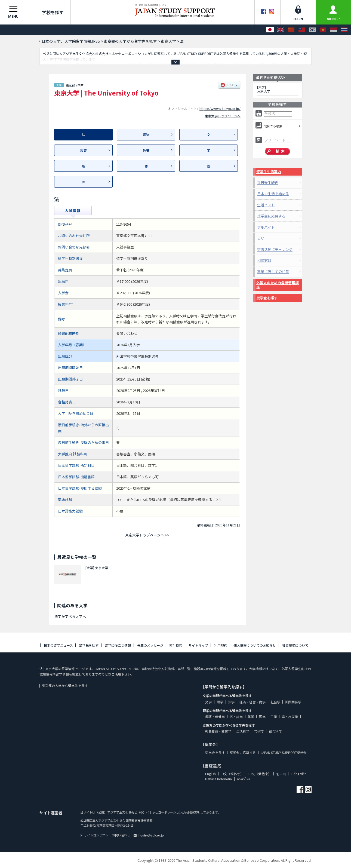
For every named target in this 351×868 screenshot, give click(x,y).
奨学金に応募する (271, 216)
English (210, 774)
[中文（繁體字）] (302, 30)
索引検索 (176, 645)
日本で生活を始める (273, 194)
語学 (220, 702)
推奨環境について (295, 645)
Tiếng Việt (298, 774)
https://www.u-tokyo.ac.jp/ (220, 108)
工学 (274, 717)
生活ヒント (266, 205)
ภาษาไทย (244, 779)
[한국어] (312, 30)
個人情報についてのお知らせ (255, 645)
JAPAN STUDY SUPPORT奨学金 (284, 752)
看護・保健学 (215, 717)
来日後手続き (268, 183)
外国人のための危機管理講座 (278, 285)
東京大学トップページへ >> (147, 535)
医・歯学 (236, 717)
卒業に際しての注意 (273, 272)
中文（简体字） (232, 774)
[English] (281, 30)
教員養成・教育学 (218, 731)
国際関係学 (293, 702)
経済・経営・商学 (253, 702)
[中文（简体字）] (291, 30)
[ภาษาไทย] (344, 30)
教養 (146, 150)
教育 (84, 150)
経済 (146, 135)
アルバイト (266, 227)
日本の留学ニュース (58, 645)
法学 (231, 702)
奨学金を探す (267, 298)
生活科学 (243, 731)
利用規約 (221, 645)
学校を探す (49, 12)
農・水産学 (290, 717)
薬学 (251, 717)
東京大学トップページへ (223, 116)
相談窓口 (264, 260)
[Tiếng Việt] (323, 30)
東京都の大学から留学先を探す (65, 685)
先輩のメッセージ (150, 645)
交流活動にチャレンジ (275, 249)
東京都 (70, 85)
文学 (208, 702)
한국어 (281, 774)
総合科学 (275, 731)
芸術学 (259, 731)
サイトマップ (198, 645)
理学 (262, 717)
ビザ (261, 238)
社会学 (275, 702)
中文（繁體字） (260, 774)
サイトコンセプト (94, 835)
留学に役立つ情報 (118, 645)
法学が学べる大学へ (70, 616)
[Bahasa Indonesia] (334, 30)
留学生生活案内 (269, 172)
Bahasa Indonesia (218, 779)
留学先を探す (89, 645)
